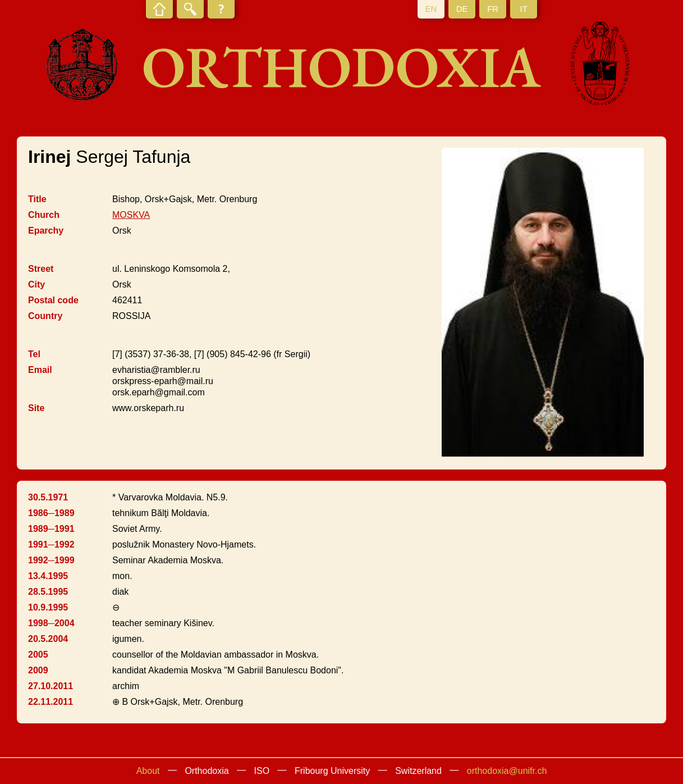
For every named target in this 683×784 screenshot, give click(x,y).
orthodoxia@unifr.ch (507, 771)
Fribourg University (332, 771)
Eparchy (46, 231)
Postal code (53, 300)
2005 (38, 655)
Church (44, 215)
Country (45, 316)
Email (40, 370)
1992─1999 (51, 560)
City (36, 284)
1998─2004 (51, 623)
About (148, 771)
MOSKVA (131, 215)
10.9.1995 (48, 607)
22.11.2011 (51, 702)
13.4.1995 (48, 576)
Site (36, 408)
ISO (262, 771)
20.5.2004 (48, 639)
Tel (34, 354)
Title (37, 199)
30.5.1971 (48, 497)
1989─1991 (51, 529)
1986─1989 (51, 513)
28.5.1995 (48, 592)
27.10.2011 (51, 686)
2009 (38, 670)
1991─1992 (51, 544)
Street (41, 269)
